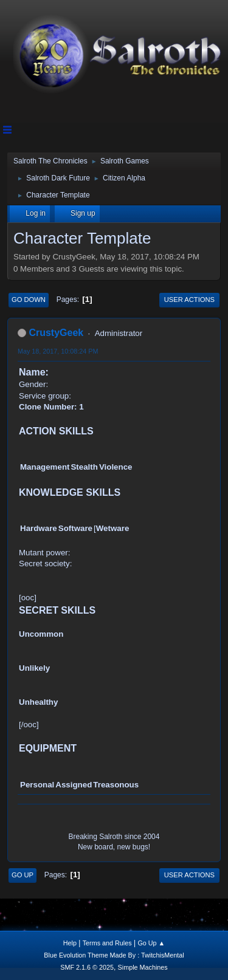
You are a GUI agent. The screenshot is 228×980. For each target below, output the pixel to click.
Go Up (22, 875)
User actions (189, 300)
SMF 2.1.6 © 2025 (87, 967)
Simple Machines (143, 967)
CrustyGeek (56, 333)
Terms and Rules (107, 943)
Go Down (29, 300)
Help (70, 943)
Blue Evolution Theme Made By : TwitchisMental (114, 955)
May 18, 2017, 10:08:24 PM (58, 351)
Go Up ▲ (151, 943)
